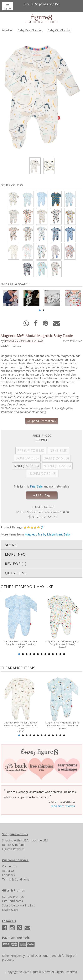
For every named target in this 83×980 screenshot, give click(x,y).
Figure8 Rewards (13, 849)
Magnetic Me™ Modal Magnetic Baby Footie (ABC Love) (62, 643)
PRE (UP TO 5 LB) (31, 451)
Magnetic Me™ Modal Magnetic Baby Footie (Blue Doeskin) (20, 643)
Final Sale (36, 486)
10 (53, 654)
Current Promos (13, 897)
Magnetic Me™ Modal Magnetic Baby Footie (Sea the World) (62, 724)
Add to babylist (45, 507)
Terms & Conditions (16, 879)
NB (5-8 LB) (58, 451)
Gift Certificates (12, 901)
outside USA (40, 840)
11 (57, 654)
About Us (8, 871)
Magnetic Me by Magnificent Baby (24, 341)
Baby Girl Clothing (59, 30)
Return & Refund (13, 845)
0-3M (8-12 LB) (27, 458)
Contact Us (10, 866)
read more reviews (63, 806)
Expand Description (42, 421)
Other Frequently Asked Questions (25, 956)
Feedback (9, 875)
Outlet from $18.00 (44, 517)
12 (60, 654)
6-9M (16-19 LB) (26, 466)
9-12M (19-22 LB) (57, 466)
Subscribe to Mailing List (18, 905)
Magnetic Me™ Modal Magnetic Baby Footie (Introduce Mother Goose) (21, 725)
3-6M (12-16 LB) (56, 458)
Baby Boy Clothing (30, 30)
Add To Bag (41, 495)
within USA (21, 840)
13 (64, 654)
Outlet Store (10, 910)
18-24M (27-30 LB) (42, 474)
